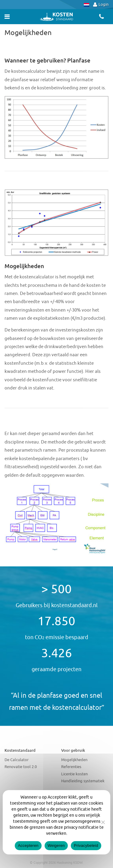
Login (101, 4)
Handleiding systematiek (83, 781)
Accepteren (28, 846)
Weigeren (56, 846)
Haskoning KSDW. (70, 863)
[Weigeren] (103, 822)
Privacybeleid (86, 846)
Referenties (71, 767)
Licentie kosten (74, 774)
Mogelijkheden (74, 760)
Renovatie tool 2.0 (21, 767)
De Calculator (17, 760)
